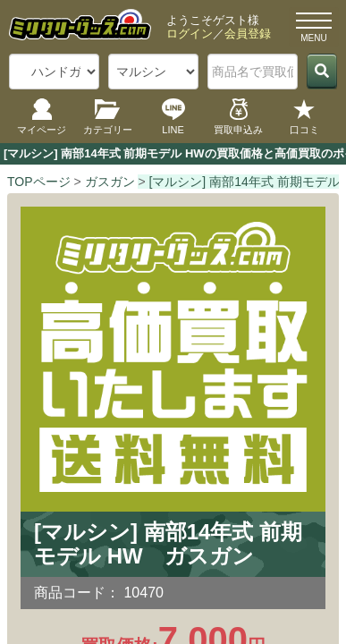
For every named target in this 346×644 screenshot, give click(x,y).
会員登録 (248, 34)
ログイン (190, 34)
